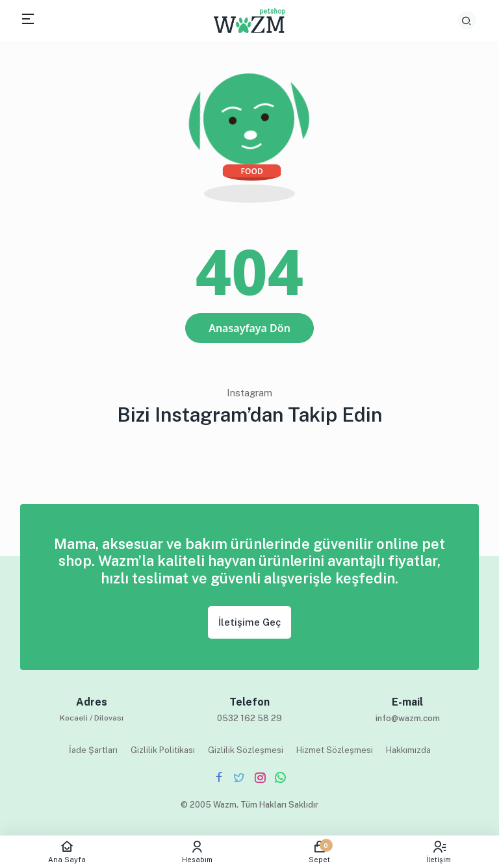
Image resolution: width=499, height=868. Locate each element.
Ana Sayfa (67, 852)
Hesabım (197, 852)
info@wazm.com (408, 718)
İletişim (439, 852)
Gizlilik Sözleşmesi (246, 750)
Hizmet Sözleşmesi (335, 750)
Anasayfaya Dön (249, 328)
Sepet (319, 852)
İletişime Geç (249, 622)
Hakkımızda (408, 750)
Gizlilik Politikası (163, 750)
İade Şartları (93, 750)
